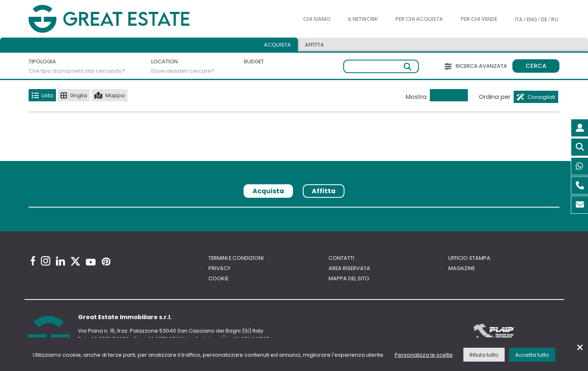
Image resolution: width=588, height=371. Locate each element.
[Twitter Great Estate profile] (75, 261)
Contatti (341, 258)
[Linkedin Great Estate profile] (60, 261)
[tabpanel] (294, 210)
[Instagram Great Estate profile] (46, 261)
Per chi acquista (419, 19)
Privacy (219, 268)
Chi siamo (317, 19)
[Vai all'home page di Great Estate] (125, 19)
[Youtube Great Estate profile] (91, 262)
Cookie (218, 278)
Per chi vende (479, 19)
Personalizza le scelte (424, 355)
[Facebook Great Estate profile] (33, 261)
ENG (532, 19)
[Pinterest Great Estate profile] (106, 261)
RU (555, 19)
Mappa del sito (349, 278)
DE (544, 19)
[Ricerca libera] (381, 66)
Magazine (462, 268)
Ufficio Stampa (469, 258)
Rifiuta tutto (484, 355)
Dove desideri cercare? (183, 71)
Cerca (536, 66)
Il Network (363, 19)
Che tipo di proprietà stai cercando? (77, 71)
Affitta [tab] (314, 45)
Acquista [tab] (277, 45)
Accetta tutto (532, 355)
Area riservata (349, 268)
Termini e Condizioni (236, 258)
